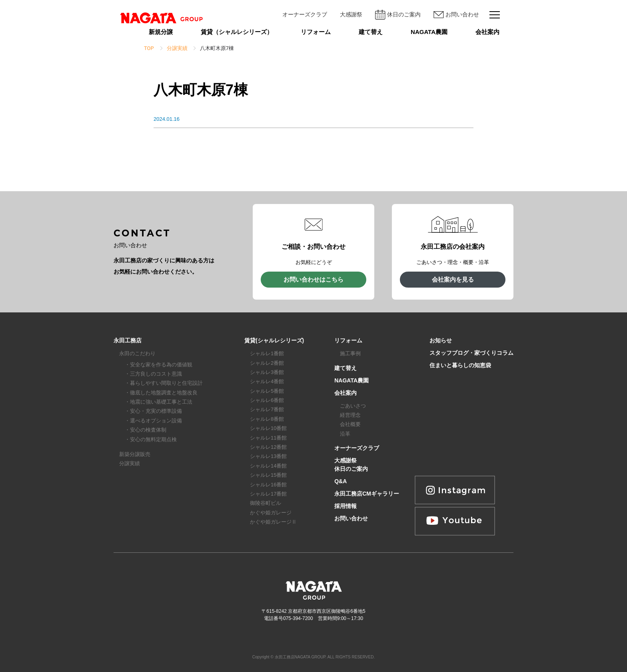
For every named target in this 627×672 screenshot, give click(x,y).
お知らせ (441, 340)
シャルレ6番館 (267, 400)
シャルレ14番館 (268, 466)
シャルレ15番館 (268, 475)
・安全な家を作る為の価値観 (159, 365)
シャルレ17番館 (268, 494)
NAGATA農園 (429, 32)
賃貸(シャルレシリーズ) (274, 340)
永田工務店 (128, 340)
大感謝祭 (351, 14)
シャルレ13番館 (268, 456)
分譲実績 (130, 463)
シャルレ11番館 (268, 438)
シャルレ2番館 (267, 363)
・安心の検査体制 (146, 430)
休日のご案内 (398, 15)
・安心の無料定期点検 (151, 439)
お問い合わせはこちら (313, 279)
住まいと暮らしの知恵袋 (460, 365)
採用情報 (345, 506)
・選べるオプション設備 (153, 421)
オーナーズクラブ (305, 14)
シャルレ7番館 (267, 409)
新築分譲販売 (135, 454)
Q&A (340, 481)
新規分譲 (161, 32)
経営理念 (350, 415)
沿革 (345, 434)
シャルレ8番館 (267, 419)
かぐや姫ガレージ (271, 513)
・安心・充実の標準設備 (153, 411)
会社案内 (487, 32)
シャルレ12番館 (268, 447)
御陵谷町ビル (266, 503)
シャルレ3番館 (267, 372)
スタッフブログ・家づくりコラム (471, 353)
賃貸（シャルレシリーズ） (237, 32)
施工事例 (350, 353)
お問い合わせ (456, 15)
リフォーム (316, 32)
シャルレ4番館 (267, 381)
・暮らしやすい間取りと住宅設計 (164, 383)
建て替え (371, 32)
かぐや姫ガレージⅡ (273, 522)
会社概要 (350, 424)
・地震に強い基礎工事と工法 (159, 402)
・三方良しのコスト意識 (153, 374)
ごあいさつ (353, 406)
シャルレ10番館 (268, 428)
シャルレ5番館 (267, 391)
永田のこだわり (137, 353)
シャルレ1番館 (267, 353)
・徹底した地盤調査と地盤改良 (161, 393)
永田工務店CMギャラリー (367, 494)
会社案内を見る (453, 279)
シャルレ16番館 (268, 485)
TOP (149, 48)
